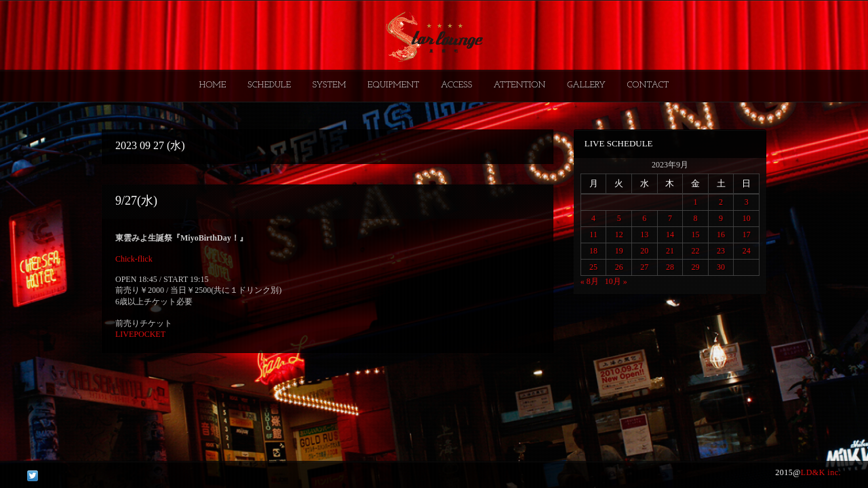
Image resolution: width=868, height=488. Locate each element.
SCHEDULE (269, 85)
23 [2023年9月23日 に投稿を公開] (721, 251)
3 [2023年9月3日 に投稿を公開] (747, 202)
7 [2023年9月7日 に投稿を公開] (670, 218)
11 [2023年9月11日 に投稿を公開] (593, 235)
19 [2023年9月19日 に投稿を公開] (619, 251)
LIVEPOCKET (140, 334)
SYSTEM (330, 85)
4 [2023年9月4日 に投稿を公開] (593, 218)
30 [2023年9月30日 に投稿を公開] (721, 267)
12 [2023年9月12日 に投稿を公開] (619, 235)
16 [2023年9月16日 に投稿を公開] (721, 235)
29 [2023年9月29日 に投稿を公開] (695, 267)
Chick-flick (134, 259)
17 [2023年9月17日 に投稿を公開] (747, 235)
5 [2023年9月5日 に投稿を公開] (619, 218)
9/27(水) (136, 201)
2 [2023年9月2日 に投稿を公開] (721, 202)
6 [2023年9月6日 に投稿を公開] (644, 218)
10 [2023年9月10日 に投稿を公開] (747, 218)
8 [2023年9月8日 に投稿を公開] (695, 218)
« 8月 (590, 281)
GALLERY (586, 85)
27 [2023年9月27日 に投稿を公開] (644, 267)
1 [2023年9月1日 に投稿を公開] (695, 202)
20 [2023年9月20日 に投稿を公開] (644, 251)
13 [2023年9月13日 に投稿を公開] (644, 235)
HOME (213, 85)
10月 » (616, 281)
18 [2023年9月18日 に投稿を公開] (593, 251)
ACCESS (456, 85)
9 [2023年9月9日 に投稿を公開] (721, 218)
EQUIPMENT (393, 85)
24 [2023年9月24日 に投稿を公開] (747, 251)
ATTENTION (520, 85)
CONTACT (648, 85)
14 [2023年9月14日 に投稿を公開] (670, 235)
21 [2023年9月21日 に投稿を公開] (670, 251)
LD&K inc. (821, 472)
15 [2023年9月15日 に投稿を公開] (695, 235)
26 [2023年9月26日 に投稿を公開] (619, 267)
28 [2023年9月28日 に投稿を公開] (670, 267)
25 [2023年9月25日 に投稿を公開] (593, 267)
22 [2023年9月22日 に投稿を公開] (695, 251)
